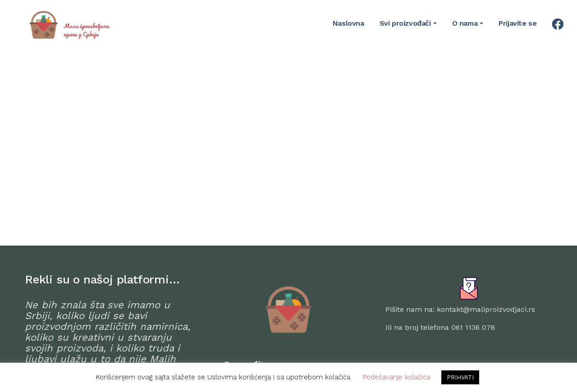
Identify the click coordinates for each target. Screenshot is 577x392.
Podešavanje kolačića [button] (396, 377)
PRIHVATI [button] (460, 377)
